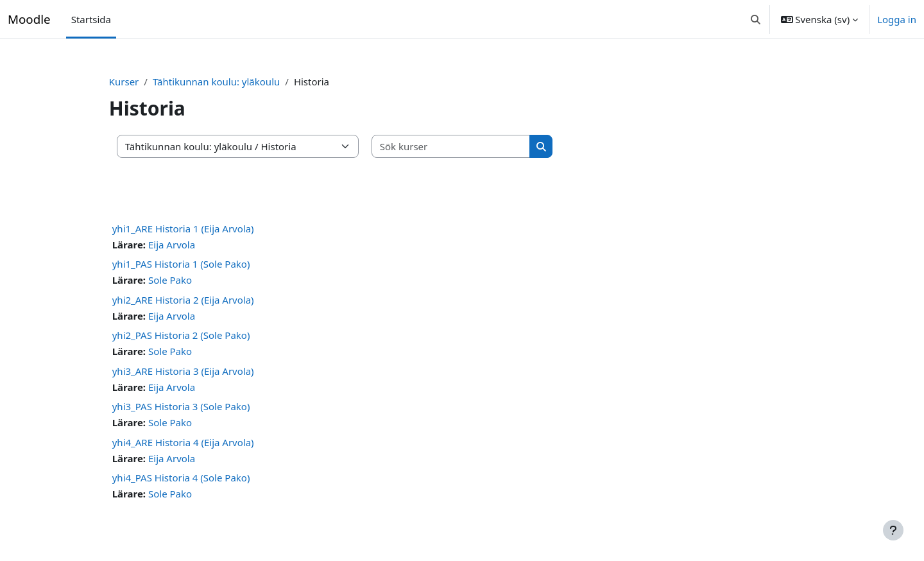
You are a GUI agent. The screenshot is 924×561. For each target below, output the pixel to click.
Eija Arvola (195, 245)
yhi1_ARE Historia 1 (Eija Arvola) (206, 229)
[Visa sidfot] (893, 530)
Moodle (29, 19)
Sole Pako (193, 280)
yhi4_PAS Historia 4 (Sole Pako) (204, 478)
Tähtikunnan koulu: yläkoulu (239, 82)
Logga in (897, 19)
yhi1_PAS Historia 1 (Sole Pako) (204, 264)
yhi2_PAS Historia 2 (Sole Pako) (204, 335)
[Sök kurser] (474, 147)
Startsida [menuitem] (91, 19)
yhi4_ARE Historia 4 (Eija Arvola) (206, 442)
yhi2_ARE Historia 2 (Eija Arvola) (206, 300)
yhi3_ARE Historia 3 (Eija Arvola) (206, 371)
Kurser (147, 82)
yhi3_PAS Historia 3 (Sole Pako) (204, 406)
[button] (756, 19)
